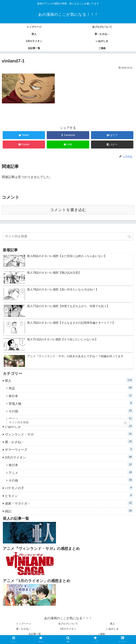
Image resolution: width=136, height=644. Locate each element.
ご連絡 (101, 634)
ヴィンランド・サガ (69, 434)
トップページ (24, 624)
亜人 (69, 380)
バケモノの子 (69, 488)
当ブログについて (68, 624)
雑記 (69, 511)
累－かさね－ (69, 442)
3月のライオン (69, 457)
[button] (130, 237)
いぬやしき (112, 629)
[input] (68, 236)
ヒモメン (69, 495)
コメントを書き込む (68, 210)
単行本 (71, 396)
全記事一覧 (35, 634)
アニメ (71, 472)
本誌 (71, 388)
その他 (71, 411)
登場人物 (71, 403)
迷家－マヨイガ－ (69, 503)
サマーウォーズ (69, 449)
